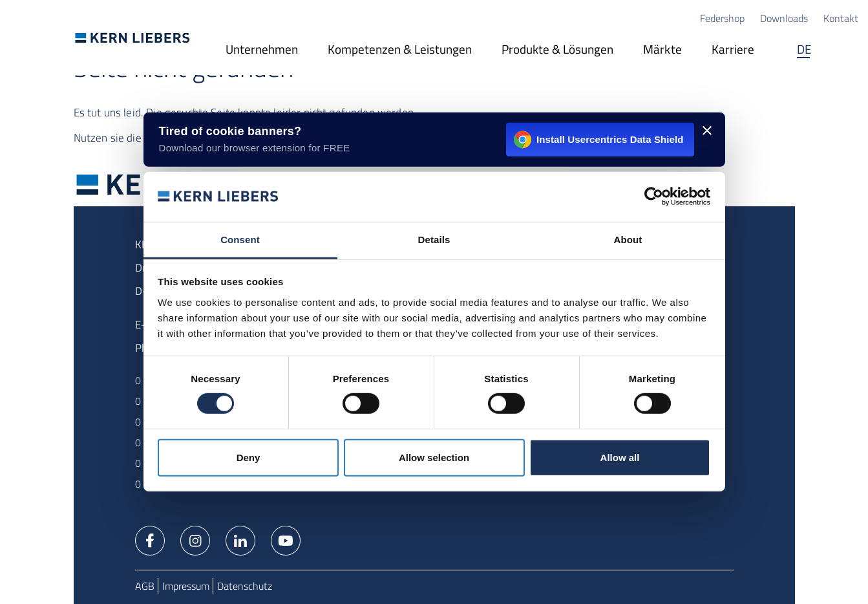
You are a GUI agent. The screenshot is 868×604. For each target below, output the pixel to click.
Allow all (620, 458)
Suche (845, 50)
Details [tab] (434, 240)
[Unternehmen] (262, 50)
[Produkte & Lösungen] (557, 50)
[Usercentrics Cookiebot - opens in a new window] (654, 197)
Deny (249, 458)
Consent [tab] (240, 240)
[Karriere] (733, 50)
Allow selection (434, 458)
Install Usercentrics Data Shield (598, 140)
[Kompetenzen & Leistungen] (400, 50)
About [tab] (628, 240)
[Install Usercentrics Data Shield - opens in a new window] (434, 140)
